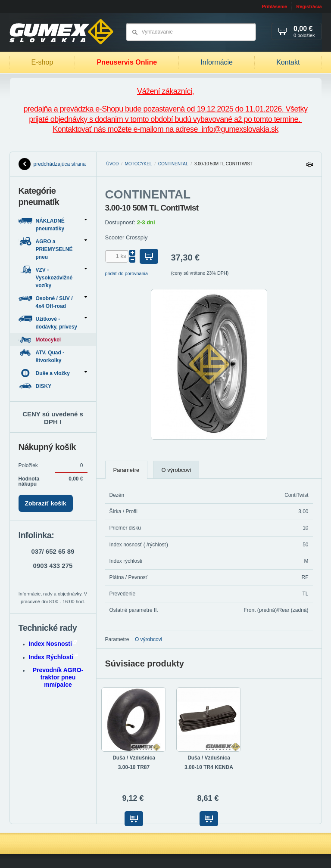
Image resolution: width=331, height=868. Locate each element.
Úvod (113, 164)
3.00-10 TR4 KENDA (209, 767)
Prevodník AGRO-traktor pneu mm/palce (58, 677)
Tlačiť (309, 166)
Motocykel (139, 164)
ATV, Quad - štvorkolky (42, 356)
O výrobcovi (176, 470)
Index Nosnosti (53, 644)
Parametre (126, 470)
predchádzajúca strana (52, 164)
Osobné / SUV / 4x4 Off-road (53, 302)
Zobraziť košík (46, 503)
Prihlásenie (274, 6)
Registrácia (309, 6)
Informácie (217, 62)
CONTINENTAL (173, 164)
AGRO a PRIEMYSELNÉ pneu (53, 249)
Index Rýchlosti (53, 657)
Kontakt (288, 62)
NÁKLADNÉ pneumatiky (53, 224)
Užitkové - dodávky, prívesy (53, 322)
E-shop (42, 62)
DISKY (36, 386)
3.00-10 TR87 (134, 767)
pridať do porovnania (127, 273)
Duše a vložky (53, 373)
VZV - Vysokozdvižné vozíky (53, 277)
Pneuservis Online (127, 62)
